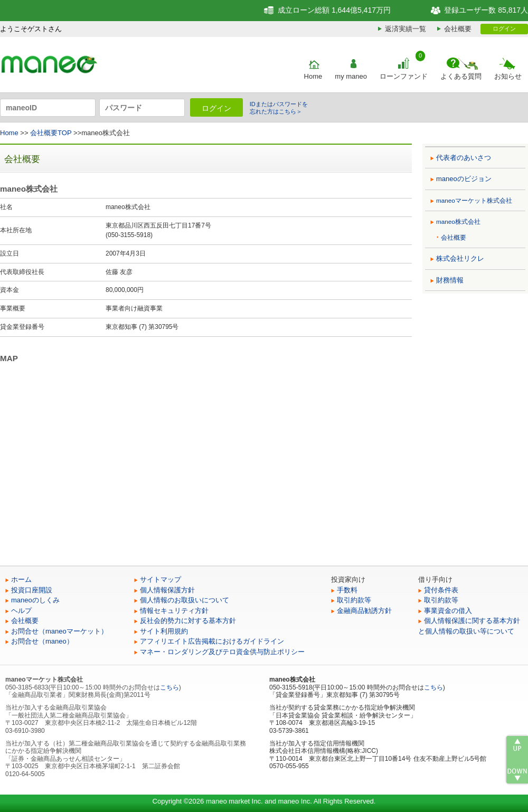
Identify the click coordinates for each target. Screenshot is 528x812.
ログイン (504, 29)
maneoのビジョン (464, 179)
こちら (169, 687)
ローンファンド (404, 76)
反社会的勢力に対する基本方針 (188, 621)
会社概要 (458, 29)
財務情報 (450, 280)
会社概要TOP (51, 133)
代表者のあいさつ (464, 158)
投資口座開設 (32, 590)
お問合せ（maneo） (42, 641)
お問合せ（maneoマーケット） (59, 631)
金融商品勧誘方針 (364, 611)
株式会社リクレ (460, 258)
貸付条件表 (441, 590)
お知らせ (508, 76)
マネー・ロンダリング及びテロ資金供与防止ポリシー (222, 652)
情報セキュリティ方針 (174, 611)
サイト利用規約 (164, 631)
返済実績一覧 (406, 29)
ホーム (21, 579)
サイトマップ (161, 579)
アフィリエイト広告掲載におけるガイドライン (212, 641)
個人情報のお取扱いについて (185, 600)
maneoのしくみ (35, 600)
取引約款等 (354, 600)
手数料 (347, 590)
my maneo (351, 76)
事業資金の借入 (448, 611)
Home (313, 76)
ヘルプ (21, 611)
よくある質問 (461, 76)
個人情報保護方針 (167, 590)
